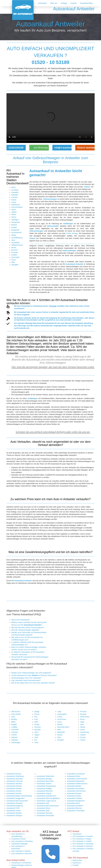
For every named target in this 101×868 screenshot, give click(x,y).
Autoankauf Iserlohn (14, 793)
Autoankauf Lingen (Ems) (46, 801)
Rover (82, 719)
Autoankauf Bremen (74, 808)
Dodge (37, 712)
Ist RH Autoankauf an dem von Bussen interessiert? (34, 675)
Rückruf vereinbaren (86, 148)
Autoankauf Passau (14, 774)
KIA (36, 740)
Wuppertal (15, 230)
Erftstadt (15, 195)
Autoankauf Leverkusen (76, 774)
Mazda (60, 724)
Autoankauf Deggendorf (16, 798)
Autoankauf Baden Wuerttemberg (19, 796)
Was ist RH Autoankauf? (21, 620)
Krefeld (14, 255)
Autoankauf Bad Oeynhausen (48, 806)
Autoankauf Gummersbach (77, 779)
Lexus (60, 722)
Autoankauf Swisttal (14, 813)
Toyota (83, 740)
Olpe (13, 262)
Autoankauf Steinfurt (14, 784)
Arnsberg (15, 190)
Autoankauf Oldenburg (15, 776)
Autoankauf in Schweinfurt (21, 863)
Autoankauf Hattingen (20, 844)
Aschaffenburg (17, 238)
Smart (82, 730)
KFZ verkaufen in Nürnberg (83, 844)
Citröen (14, 735)
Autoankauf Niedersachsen (77, 784)
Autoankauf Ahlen (74, 776)
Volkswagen (16, 742)
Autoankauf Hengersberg (46, 786)
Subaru (83, 735)
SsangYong (85, 732)
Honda (37, 724)
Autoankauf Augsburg (15, 806)
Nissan (60, 735)
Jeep (36, 737)
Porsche (83, 712)
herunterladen (32, 320)
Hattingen (15, 220)
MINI (59, 730)
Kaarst (14, 200)
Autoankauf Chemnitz (15, 781)
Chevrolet (15, 730)
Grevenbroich (17, 233)
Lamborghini (62, 714)
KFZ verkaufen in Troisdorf (83, 836)
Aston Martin (16, 714)
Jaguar (37, 735)
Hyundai (37, 730)
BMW (13, 722)
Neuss (14, 247)
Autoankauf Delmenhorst (76, 791)
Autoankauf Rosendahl (45, 815)
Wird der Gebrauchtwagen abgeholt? (25, 630)
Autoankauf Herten (14, 811)
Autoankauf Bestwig (44, 779)
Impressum (77, 863)
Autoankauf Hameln (14, 788)
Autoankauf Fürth (13, 808)
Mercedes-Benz (63, 727)
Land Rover (62, 719)
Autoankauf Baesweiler (76, 781)
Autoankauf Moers (44, 808)
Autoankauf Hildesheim (45, 776)
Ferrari (37, 714)
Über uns (54, 3)
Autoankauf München (45, 791)
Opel (59, 737)
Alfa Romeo (16, 712)
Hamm (14, 217)
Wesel (14, 235)
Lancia (60, 717)
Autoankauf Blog (86, 3)
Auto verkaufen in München (22, 854)
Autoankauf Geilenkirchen (46, 796)
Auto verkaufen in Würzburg (22, 841)
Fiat (36, 717)
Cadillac (14, 727)
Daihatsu (15, 740)
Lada (59, 712)
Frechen (15, 197)
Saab (82, 722)
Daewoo (15, 737)
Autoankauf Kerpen (74, 793)
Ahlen (14, 187)
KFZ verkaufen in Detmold (83, 846)
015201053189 (16, 148)
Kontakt (73, 3)
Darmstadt (15, 257)
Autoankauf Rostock (14, 786)
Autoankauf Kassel (19, 839)
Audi (13, 717)
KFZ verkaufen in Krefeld (82, 841)
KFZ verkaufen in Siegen (82, 839)
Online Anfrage (72, 233)
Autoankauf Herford (14, 791)
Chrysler (15, 732)
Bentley (14, 719)
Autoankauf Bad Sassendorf (17, 801)
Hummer (38, 727)
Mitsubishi (61, 732)
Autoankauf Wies (73, 803)
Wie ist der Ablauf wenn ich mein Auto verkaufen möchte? (33, 683)
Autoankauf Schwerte (15, 803)
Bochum (15, 250)
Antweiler (15, 192)
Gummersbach (17, 207)
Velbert (14, 212)
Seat (82, 724)
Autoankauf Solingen (14, 815)
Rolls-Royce (85, 717)
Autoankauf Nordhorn (75, 806)
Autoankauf (42, 3)
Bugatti (14, 724)
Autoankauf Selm (43, 811)
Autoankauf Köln (43, 803)
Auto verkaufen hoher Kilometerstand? (26, 680)
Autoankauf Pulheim (74, 798)
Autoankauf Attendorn (15, 779)
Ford (36, 719)
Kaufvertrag (66, 318)
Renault (83, 714)
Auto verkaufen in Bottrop (21, 851)
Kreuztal (15, 252)
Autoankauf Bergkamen (76, 801)
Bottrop (14, 225)
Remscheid (16, 222)
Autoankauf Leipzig (44, 793)
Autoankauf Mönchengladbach (48, 798)
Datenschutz (77, 860)
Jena (13, 240)
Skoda (83, 727)
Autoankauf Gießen (44, 784)
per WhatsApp (40, 148)
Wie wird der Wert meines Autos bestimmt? (28, 628)
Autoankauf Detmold (44, 813)
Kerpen (14, 227)
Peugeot (60, 740)
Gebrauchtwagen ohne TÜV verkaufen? (26, 678)
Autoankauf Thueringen (76, 811)
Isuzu (36, 732)
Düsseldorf (15, 243)
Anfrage (64, 3)
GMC (36, 722)
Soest (14, 210)
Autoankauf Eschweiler (76, 788)
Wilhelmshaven (17, 245)
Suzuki (83, 737)
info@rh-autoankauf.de (63, 148)
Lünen (14, 202)
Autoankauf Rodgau (44, 788)
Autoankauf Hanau (74, 796)
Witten (14, 214)
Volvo (36, 742)
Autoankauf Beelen (74, 786)
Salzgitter (15, 265)
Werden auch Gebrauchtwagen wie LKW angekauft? (31, 673)
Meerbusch (16, 205)
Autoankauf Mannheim (45, 781)
